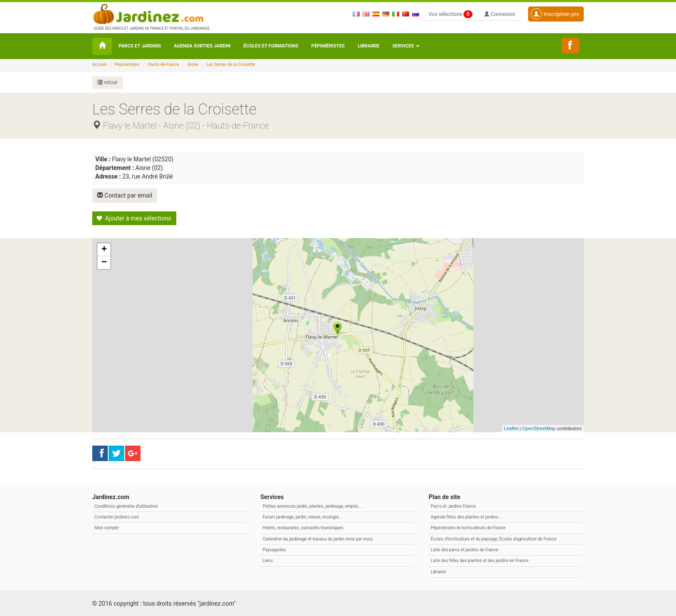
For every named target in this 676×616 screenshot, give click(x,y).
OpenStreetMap (539, 428)
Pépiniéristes (328, 46)
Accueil (99, 64)
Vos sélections (451, 14)
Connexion (500, 14)
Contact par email (125, 195)
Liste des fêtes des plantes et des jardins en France (480, 560)
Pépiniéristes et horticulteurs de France (468, 527)
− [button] (104, 262)
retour (108, 82)
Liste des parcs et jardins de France (465, 549)
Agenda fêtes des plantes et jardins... (466, 517)
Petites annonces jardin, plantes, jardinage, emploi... (312, 506)
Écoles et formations (271, 46)
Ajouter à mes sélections (134, 218)
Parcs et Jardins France (453, 506)
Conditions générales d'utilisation (126, 506)
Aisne (193, 64)
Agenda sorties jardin (202, 46)
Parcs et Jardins (140, 46)
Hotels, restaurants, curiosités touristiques (303, 527)
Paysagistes (274, 549)
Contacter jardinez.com (117, 517)
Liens (268, 560)
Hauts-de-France (163, 64)
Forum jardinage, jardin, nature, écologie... (302, 517)
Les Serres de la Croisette (231, 64)
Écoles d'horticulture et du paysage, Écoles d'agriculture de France (494, 539)
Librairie (369, 46)
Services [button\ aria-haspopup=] (406, 46)
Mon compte (106, 527)
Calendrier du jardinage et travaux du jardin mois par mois (318, 539)
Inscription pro (555, 14)
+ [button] (104, 249)
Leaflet (511, 428)
